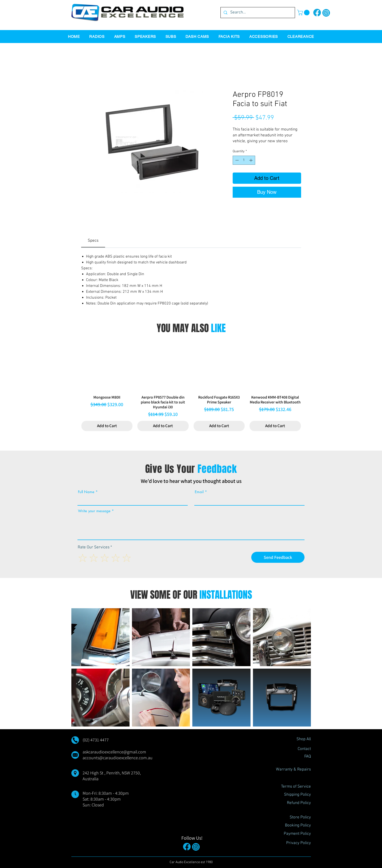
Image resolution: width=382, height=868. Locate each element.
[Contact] (294, 749)
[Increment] (251, 160)
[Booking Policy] (294, 826)
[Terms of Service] (294, 787)
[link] (93, 241)
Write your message (94, 511)
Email (199, 492)
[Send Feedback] (278, 557)
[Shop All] (294, 739)
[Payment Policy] (294, 834)
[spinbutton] (244, 160)
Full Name (86, 492)
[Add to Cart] (107, 426)
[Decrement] (236, 160)
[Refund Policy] (294, 803)
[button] (304, 13)
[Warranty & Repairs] (293, 770)
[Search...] (257, 13)
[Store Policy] (294, 818)
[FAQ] (294, 757)
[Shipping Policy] (294, 795)
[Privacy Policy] (294, 843)
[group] (191, 385)
